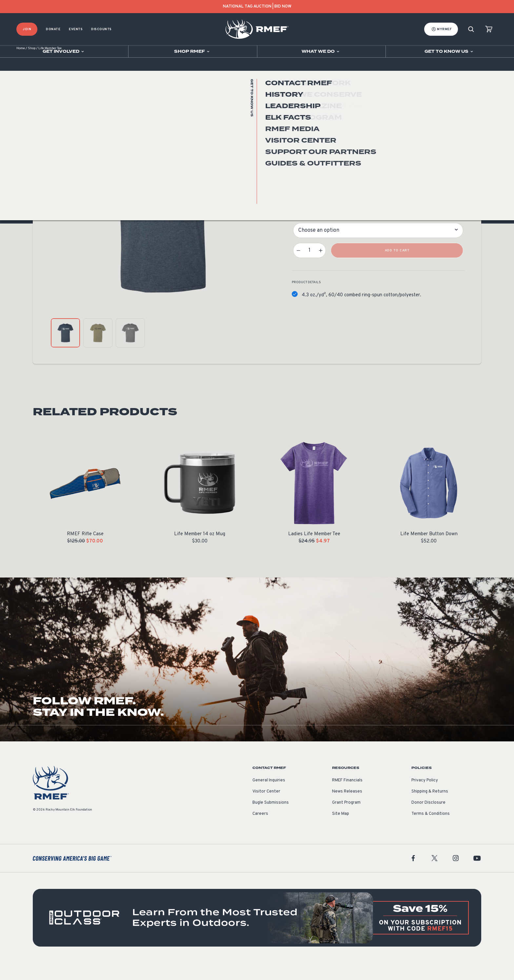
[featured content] (257, 935)
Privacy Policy (425, 797)
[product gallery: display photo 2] (98, 350)
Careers (260, 831)
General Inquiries (269, 797)
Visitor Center (266, 809)
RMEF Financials (347, 797)
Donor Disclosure (428, 820)
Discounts (101, 29)
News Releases (347, 809)
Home (21, 65)
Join (27, 29)
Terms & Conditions (431, 831)
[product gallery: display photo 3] (130, 350)
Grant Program (346, 820)
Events (76, 29)
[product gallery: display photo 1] (65, 350)
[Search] (471, 29)
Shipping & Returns (430, 809)
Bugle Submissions (271, 820)
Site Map (341, 831)
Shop (32, 65)
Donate (53, 29)
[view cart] (489, 29)
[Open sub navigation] (64, 51)
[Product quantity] (309, 267)
